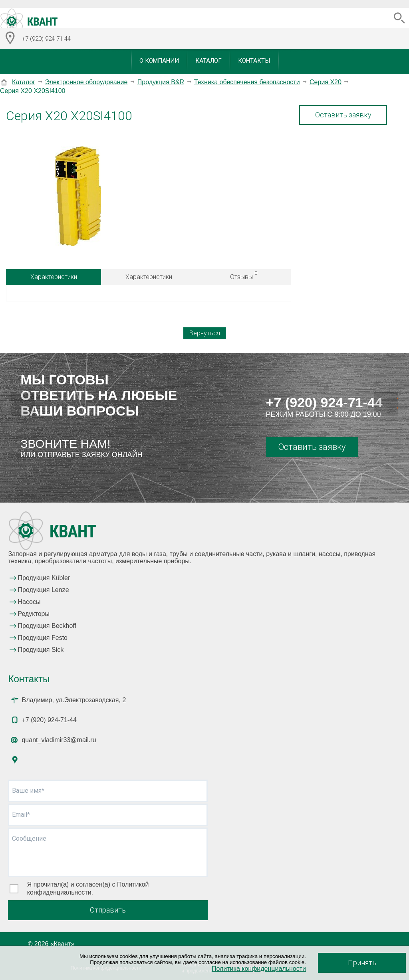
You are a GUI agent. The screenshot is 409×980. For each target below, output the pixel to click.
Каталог (208, 61)
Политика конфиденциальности (259, 969)
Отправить (108, 910)
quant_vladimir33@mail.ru (59, 740)
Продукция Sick (41, 650)
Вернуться (205, 333)
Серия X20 (326, 82)
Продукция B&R (161, 82)
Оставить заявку (343, 115)
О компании (159, 61)
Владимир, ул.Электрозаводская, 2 (74, 700)
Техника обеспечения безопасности (247, 82)
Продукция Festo (43, 638)
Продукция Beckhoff (47, 626)
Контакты (254, 61)
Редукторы (33, 614)
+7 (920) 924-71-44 (324, 402)
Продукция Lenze (43, 590)
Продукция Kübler (44, 578)
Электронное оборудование (86, 82)
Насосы (29, 602)
